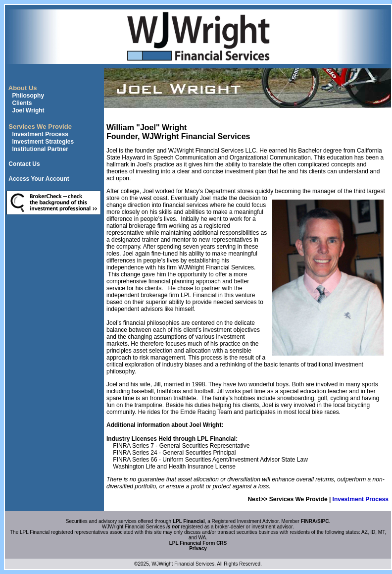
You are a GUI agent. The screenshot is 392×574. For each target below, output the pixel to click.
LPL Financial (189, 521)
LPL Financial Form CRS (198, 543)
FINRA (309, 521)
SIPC (323, 521)
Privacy (198, 548)
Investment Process (361, 499)
